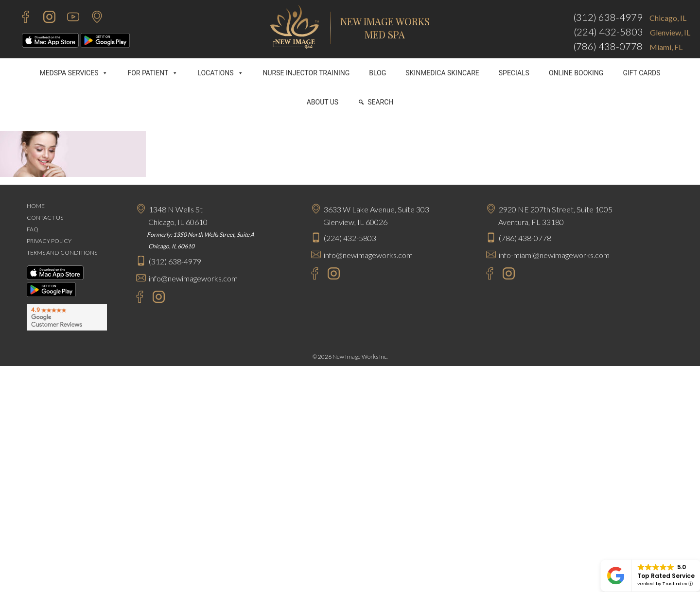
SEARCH (380, 102)
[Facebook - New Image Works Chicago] (135, 298)
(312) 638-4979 (608, 17)
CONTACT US (45, 218)
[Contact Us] (92, 18)
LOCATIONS (220, 73)
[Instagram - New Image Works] (44, 18)
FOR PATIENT (153, 73)
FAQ (33, 229)
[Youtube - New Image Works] (68, 18)
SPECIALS (514, 73)
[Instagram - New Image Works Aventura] (506, 275)
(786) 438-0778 (608, 46)
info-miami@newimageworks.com (554, 255)
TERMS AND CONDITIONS (62, 252)
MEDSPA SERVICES (74, 73)
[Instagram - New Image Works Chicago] (156, 298)
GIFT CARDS (641, 73)
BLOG (377, 73)
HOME (36, 206)
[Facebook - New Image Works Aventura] (485, 275)
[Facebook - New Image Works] (21, 18)
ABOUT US (323, 102)
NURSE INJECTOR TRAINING (306, 73)
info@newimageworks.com (193, 278)
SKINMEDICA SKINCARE (442, 73)
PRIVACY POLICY (49, 241)
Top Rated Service (666, 576)
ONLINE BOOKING (576, 73)
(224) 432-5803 (608, 32)
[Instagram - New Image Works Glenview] (331, 275)
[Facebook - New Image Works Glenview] (310, 275)
